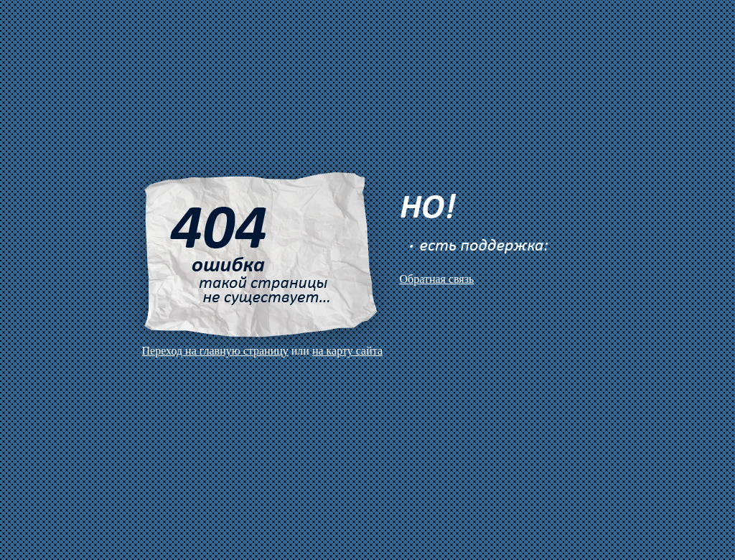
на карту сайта (347, 351)
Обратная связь (437, 279)
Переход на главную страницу (215, 351)
